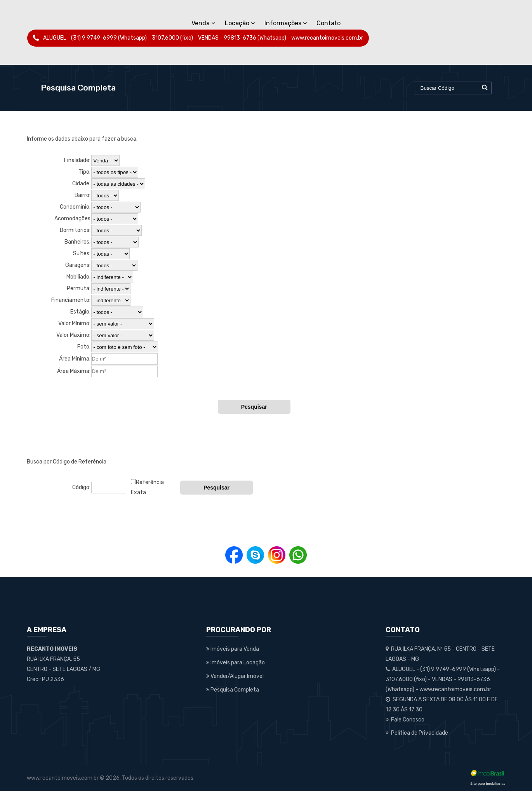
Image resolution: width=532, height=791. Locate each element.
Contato (329, 23)
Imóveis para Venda (233, 649)
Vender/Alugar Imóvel (235, 676)
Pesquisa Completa (233, 690)
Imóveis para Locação (236, 663)
